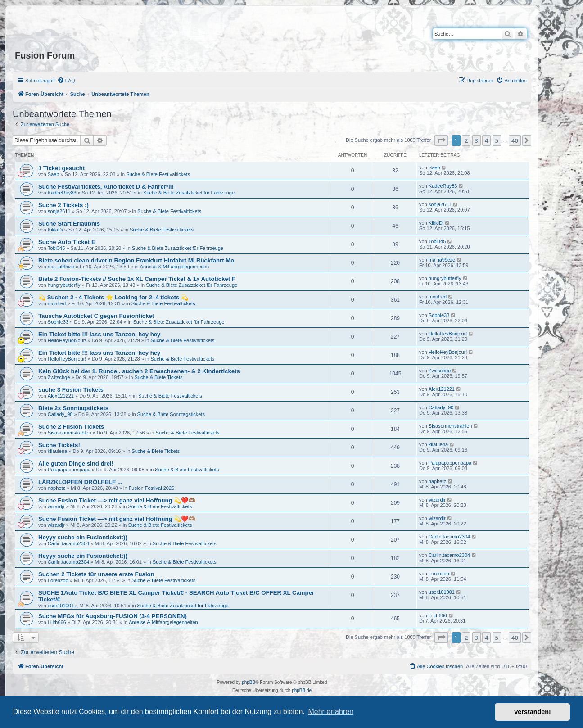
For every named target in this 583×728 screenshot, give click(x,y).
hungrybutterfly (64, 285)
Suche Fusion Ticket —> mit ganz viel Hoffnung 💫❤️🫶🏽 (117, 500)
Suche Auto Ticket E (67, 242)
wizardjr (56, 506)
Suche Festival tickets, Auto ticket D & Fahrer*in (106, 187)
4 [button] (486, 140)
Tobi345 (56, 248)
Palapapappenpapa (69, 470)
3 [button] (477, 140)
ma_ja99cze (61, 267)
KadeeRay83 (62, 193)
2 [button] (466, 140)
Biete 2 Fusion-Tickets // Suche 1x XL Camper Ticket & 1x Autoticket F (137, 279)
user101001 (61, 606)
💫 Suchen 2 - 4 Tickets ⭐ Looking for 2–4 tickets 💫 (113, 297)
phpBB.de (302, 690)
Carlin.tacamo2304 (68, 543)
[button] (441, 140)
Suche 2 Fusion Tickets (71, 427)
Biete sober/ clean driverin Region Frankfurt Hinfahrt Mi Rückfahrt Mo (136, 260)
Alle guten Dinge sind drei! (76, 463)
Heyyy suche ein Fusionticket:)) (83, 537)
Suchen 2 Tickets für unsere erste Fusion (96, 574)
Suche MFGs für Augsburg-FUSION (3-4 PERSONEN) (113, 616)
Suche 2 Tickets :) (63, 205)
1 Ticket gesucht (61, 168)
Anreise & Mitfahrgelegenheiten (174, 267)
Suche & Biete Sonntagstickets (171, 414)
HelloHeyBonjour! (67, 340)
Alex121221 (61, 396)
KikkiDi (55, 230)
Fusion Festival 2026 (152, 488)
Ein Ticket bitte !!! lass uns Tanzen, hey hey (99, 334)
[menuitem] (66, 81)
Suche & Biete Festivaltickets (158, 174)
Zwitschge (59, 377)
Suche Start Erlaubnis (69, 224)
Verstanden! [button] (533, 712)
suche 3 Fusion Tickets (71, 390)
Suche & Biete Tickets (158, 377)
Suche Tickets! (59, 445)
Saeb (54, 174)
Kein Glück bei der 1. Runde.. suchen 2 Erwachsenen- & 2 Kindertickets (139, 371)
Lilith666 (57, 622)
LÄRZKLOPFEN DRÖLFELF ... (80, 482)
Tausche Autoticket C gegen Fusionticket (96, 316)
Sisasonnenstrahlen (70, 433)
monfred (57, 303)
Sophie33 (58, 322)
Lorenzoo (58, 580)
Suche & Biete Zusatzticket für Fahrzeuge (189, 193)
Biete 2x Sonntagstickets (73, 408)
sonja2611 (59, 211)
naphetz (56, 488)
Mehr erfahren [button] (331, 712)
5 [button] (497, 140)
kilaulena (57, 451)
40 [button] (515, 140)
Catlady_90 (60, 414)
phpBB (249, 682)
